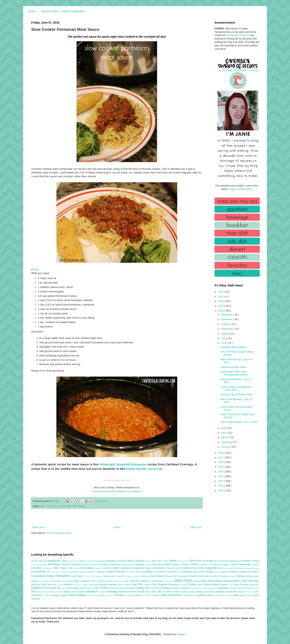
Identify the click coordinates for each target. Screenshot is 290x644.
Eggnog (217, 572)
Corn (221, 568)
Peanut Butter (211, 585)
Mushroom (78, 585)
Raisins (200, 588)
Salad (67, 592)
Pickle (53, 588)
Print (35, 270)
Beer (200, 561)
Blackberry (236, 561)
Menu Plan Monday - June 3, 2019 (239, 422)
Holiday (241, 576)
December (227, 315)
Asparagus (111, 561)
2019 (221, 311)
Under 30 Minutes (171, 595)
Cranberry (74, 572)
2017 (221, 458)
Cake (149, 565)
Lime (153, 581)
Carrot (195, 564)
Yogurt (255, 595)
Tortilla (137, 595)
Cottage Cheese (252, 568)
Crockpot (51, 506)
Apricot (83, 561)
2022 (221, 297)
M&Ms (159, 581)
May (224, 428)
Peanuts (224, 585)
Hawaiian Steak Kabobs (233, 347)
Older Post (196, 527)
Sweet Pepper (78, 595)
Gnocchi (120, 576)
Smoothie (168, 592)
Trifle (143, 595)
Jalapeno (86, 581)
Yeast (249, 595)
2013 (221, 476)
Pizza (82, 588)
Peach (200, 585)
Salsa (82, 592)
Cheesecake (245, 564)
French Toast (90, 576)
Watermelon (221, 595)
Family (234, 572)
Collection (126, 568)
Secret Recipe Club (140, 592)
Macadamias (169, 581)
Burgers (105, 564)
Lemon (135, 581)
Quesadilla (176, 588)
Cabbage (140, 564)
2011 (221, 486)
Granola (145, 576)
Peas (237, 585)
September (227, 329)
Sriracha (250, 592)
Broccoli (66, 564)
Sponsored (231, 592)
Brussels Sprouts (91, 564)
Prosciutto (122, 588)
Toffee (103, 595)
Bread (256, 561)
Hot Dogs (55, 581)
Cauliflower (216, 564)
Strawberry (37, 595)
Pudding (131, 588)
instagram (136, 491)
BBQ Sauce (164, 561)
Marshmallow (216, 581)
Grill (175, 576)
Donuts (202, 572)
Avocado (122, 561)
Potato (105, 588)
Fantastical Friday (43, 576)
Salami (75, 592)
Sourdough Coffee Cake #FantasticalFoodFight (234, 373)
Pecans (244, 585)
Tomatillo (110, 595)
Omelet (127, 585)
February (226, 442)
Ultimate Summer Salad (233, 367)
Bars (155, 561)
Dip (196, 572)
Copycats (211, 568)
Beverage (208, 561)
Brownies (77, 564)
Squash (242, 592)
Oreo (154, 585)
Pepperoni (254, 585)
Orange (147, 585)
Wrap (243, 595)
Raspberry (224, 588)
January (226, 447)
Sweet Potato (93, 595)
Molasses (52, 585)
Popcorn (90, 588)
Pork (97, 588)
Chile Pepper (60, 568)
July (224, 338)
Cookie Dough (173, 568)
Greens (169, 576)
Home (32, 11)
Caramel (185, 564)
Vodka (195, 595)
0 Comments (102, 501)
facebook (97, 491)
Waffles (202, 595)
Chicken (37, 568)
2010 (221, 491)
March (225, 437)
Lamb (121, 581)
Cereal (234, 564)
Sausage (112, 591)
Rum (52, 592)
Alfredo (35, 561)
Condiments (159, 568)
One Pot (137, 584)
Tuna (149, 595)
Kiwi (116, 581)
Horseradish (45, 581)
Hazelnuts (225, 576)
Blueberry (247, 561)
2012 (221, 481)
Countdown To (41, 572)
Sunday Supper (59, 595)
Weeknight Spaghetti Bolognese (123, 464)
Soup (200, 591)
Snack (177, 592)
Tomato (82, 506)
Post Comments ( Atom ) (59, 533)
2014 (221, 472)
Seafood (124, 592)
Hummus (64, 581)
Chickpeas (48, 568)
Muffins (69, 585)
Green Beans (157, 576)
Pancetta (184, 585)
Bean (174, 561)
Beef (43, 506)
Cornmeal (239, 568)
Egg (210, 572)
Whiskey (230, 595)
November (227, 319)
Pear (231, 585)
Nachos (87, 585)
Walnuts (211, 595)
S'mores (59, 592)
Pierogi (64, 588)
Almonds (43, 561)
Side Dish (157, 592)
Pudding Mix (142, 588)
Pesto (46, 588)
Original (163, 584)
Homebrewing (252, 576)
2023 (221, 292)
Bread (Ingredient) (40, 565)
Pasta (192, 584)
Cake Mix (157, 564)
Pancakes (174, 585)
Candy (176, 564)
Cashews (205, 564)
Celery (226, 564)
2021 (221, 301)
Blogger (181, 634)
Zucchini (36, 599)
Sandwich (92, 591)
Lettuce (145, 581)
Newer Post (38, 527)
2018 (221, 453)
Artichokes (91, 561)
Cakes (168, 564)
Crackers (65, 572)
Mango (197, 581)
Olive (121, 585)
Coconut (107, 568)
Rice (35, 591)
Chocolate (87, 568)
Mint (44, 585)
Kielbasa (109, 581)
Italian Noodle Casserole (144, 469)
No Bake (95, 585)
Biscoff (218, 561)
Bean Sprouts (184, 561)
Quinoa (186, 588)
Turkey (155, 595)
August (225, 334)
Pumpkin (166, 588)
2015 (221, 467)
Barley (149, 561)
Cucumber (160, 572)
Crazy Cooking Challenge (92, 572)
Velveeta (188, 595)
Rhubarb (255, 588)
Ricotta (41, 592)
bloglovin (122, 491)
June (224, 343)
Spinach (220, 592)
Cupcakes (172, 572)
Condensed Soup (142, 568)
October (226, 324)
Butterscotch (128, 564)
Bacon (132, 561)
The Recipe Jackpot (237, 35)
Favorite (61, 506)
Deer (180, 572)
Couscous (56, 572)
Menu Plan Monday (246, 581)
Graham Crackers (133, 576)
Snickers (185, 592)
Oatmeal (113, 585)
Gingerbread (109, 576)
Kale (101, 581)
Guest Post (197, 576)
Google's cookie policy (240, 189)
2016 (221, 462)
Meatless (228, 581)
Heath (233, 576)
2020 (221, 306)
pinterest (110, 491)
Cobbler (98, 568)
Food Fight (77, 576)
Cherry (256, 564)
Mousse (61, 585)
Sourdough (209, 592)
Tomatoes (129, 595)
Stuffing (47, 595)
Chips (77, 568)
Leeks (127, 581)
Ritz (47, 592)
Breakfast (55, 564)
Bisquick (226, 561)
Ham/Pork (214, 576)
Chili (71, 568)
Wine (237, 595)
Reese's (234, 588)
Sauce (102, 592)
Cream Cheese (116, 572)
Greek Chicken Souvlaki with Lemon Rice (236, 388)
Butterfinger (116, 564)
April (224, 433)
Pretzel (113, 588)
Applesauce (74, 561)
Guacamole (184, 576)
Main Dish (72, 506)
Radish (193, 588)
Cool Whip (198, 568)
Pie (59, 588)
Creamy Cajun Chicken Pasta (236, 394)
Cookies (186, 568)
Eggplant (225, 572)
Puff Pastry (155, 588)
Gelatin (99, 576)
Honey (35, 581)
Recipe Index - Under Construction (63, 11)
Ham (206, 576)
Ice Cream (75, 581)
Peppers (37, 588)
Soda (193, 592)
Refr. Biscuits (245, 588)
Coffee (116, 568)
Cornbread (229, 568)
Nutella (104, 585)
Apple (65, 561)
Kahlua (95, 581)
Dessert (188, 572)
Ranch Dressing (211, 588)
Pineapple (73, 588)
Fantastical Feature (248, 572)
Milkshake (36, 585)
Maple (204, 581)
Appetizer (55, 561)
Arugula (100, 561)
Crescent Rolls (134, 572)
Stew (256, 592)
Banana (141, 561)
